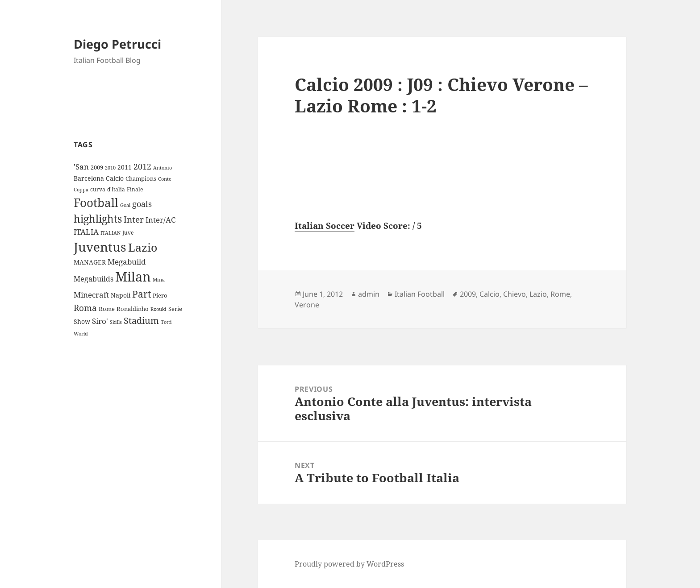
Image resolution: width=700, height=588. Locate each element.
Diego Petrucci (117, 44)
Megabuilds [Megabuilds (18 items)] (94, 279)
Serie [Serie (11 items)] (175, 309)
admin (369, 294)
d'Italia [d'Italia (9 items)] (116, 189)
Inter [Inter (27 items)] (134, 219)
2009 (468, 294)
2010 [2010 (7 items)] (110, 168)
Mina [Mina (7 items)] (159, 280)
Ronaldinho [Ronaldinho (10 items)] (133, 309)
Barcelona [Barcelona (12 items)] (89, 178)
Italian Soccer (325, 226)
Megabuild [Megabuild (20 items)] (127, 262)
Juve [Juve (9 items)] (128, 233)
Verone (307, 305)
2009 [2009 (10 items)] (97, 167)
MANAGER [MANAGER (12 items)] (90, 262)
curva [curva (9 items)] (98, 189)
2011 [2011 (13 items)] (125, 167)
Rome (560, 294)
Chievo (515, 294)
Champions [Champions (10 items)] (141, 178)
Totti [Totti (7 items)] (166, 322)
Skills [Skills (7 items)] (116, 322)
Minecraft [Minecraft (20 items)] (91, 295)
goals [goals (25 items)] (142, 204)
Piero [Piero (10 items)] (160, 295)
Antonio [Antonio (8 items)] (162, 168)
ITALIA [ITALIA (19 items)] (86, 232)
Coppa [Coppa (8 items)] (81, 189)
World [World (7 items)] (81, 334)
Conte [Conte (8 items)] (165, 179)
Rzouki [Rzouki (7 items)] (158, 309)
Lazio (538, 294)
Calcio (490, 294)
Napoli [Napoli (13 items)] (121, 295)
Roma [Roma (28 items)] (85, 308)
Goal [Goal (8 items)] (125, 205)
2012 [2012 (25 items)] (142, 166)
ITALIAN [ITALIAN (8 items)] (110, 233)
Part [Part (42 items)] (142, 294)
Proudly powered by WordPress (349, 564)
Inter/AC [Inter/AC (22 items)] (160, 219)
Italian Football (420, 294)
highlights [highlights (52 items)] (98, 219)
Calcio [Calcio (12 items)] (115, 178)
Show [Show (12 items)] (82, 321)
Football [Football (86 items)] (96, 203)
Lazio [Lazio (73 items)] (143, 247)
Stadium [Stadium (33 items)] (141, 321)
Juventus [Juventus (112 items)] (100, 247)
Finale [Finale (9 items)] (135, 189)
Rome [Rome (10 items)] (107, 309)
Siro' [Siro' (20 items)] (100, 321)
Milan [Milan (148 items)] (133, 277)
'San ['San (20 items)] (81, 167)
